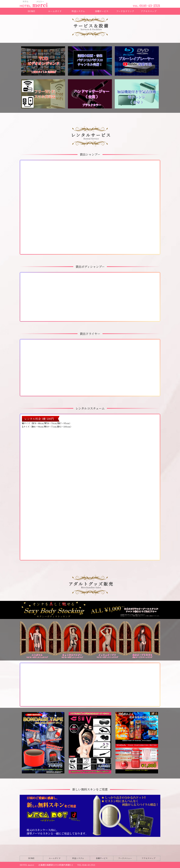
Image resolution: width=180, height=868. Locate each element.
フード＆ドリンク (125, 11)
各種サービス (102, 11)
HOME (31, 11)
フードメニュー (125, 858)
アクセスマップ (149, 11)
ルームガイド (55, 11)
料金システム (78, 11)
